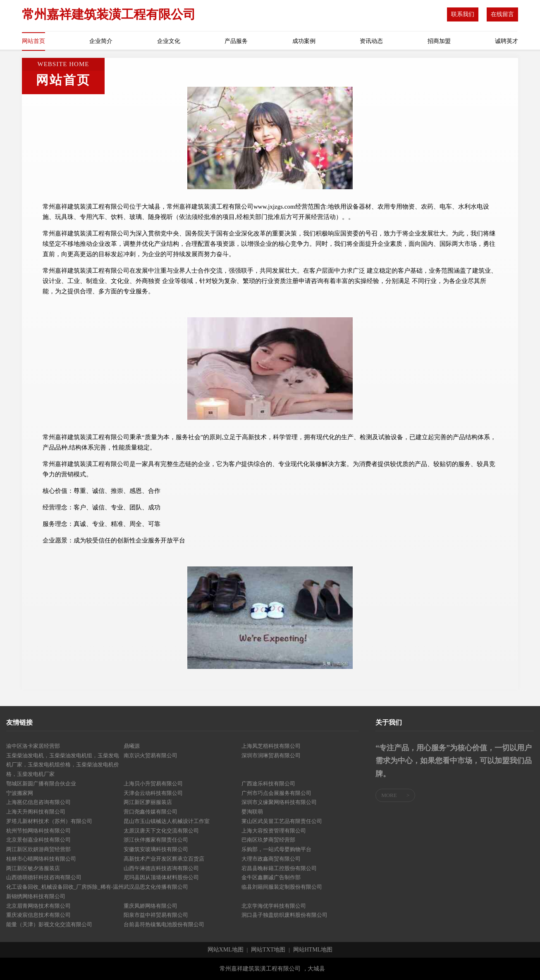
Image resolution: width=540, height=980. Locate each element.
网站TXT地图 (268, 950)
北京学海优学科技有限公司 (274, 906)
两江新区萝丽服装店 (148, 802)
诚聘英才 (507, 41)
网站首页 (33, 41)
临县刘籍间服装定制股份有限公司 (282, 887)
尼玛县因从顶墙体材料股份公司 (161, 877)
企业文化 (169, 41)
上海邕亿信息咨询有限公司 (38, 802)
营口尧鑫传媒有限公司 (151, 812)
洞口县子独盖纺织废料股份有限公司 (284, 915)
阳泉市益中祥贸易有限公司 (156, 915)
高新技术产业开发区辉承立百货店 (164, 859)
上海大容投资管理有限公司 (274, 831)
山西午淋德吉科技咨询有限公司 (161, 868)
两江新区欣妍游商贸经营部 (38, 849)
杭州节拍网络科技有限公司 (38, 831)
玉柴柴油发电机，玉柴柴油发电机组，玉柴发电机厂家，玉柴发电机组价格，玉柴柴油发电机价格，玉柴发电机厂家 (63, 765)
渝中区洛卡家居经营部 (33, 746)
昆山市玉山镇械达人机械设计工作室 (167, 821)
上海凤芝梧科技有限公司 (271, 746)
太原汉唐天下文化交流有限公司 (161, 831)
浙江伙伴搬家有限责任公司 (156, 840)
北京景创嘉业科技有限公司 (38, 840)
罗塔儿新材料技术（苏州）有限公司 (49, 821)
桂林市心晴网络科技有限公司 (41, 859)
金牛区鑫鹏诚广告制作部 (271, 877)
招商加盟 (439, 41)
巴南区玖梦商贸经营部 (268, 840)
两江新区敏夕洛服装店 (33, 868)
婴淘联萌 (252, 812)
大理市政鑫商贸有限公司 (271, 859)
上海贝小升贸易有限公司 (153, 784)
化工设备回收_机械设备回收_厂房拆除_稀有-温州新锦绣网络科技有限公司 (65, 892)
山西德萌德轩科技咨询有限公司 (44, 877)
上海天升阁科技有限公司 (36, 812)
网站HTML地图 (313, 950)
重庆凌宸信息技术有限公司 (38, 915)
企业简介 (101, 41)
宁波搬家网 (20, 793)
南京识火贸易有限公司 (151, 755)
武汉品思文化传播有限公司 (156, 887)
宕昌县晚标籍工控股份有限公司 (279, 868)
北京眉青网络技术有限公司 (38, 906)
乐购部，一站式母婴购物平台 (276, 849)
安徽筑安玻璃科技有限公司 (156, 849)
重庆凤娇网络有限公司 (151, 906)
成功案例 (304, 41)
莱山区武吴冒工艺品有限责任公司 (282, 821)
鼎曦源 (132, 746)
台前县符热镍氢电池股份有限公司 (164, 924)
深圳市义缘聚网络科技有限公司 (279, 802)
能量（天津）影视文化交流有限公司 (49, 924)
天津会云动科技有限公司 (153, 793)
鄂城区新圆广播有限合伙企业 (41, 784)
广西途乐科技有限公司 (268, 784)
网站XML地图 (226, 950)
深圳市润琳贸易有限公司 (271, 755)
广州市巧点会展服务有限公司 (276, 793)
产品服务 (236, 41)
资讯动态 (371, 41)
